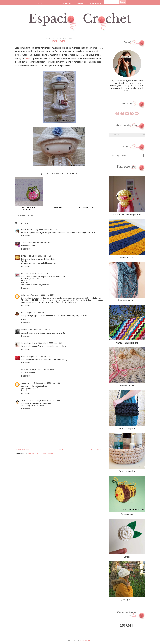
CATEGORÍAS (95, 4)
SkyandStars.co (86, 641)
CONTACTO (52, 4)
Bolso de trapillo (127, 429)
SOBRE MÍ (67, 4)
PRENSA (80, 4)
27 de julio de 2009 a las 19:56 (39, 256)
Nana (23, 356)
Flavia (23, 256)
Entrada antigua (97, 450)
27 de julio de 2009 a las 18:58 (45, 229)
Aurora (24, 330)
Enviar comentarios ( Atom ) (41, 454)
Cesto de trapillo (127, 471)
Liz (22, 312)
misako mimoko (27, 383)
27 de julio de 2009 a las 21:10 (36, 273)
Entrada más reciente (24, 450)
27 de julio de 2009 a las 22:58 (37, 312)
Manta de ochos (127, 257)
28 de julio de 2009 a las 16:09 (50, 343)
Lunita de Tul (26, 229)
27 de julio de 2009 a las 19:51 (40, 243)
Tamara (24, 243)
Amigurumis (127, 514)
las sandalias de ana (29, 343)
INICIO (39, 4)
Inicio (61, 450)
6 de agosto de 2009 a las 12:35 (47, 383)
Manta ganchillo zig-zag (127, 343)
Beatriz (28, 58)
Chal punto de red (127, 300)
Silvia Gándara (27, 400)
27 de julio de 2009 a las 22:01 (42, 295)
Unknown (25, 295)
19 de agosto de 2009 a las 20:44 (47, 400)
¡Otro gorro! (127, 600)
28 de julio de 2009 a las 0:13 (39, 330)
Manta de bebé (127, 386)
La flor (127, 557)
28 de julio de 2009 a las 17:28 (39, 356)
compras (30, 216)
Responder (26, 236)
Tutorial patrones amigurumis (127, 214)
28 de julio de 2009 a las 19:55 (42, 370)
